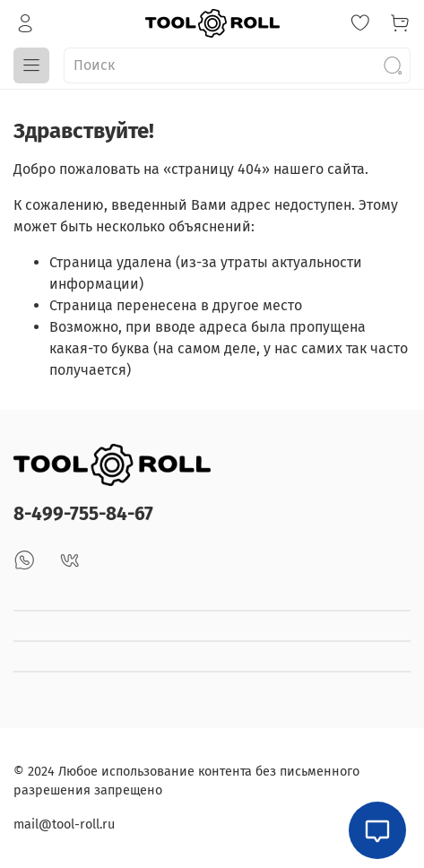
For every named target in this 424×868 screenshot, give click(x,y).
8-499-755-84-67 (83, 514)
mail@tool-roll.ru (64, 825)
